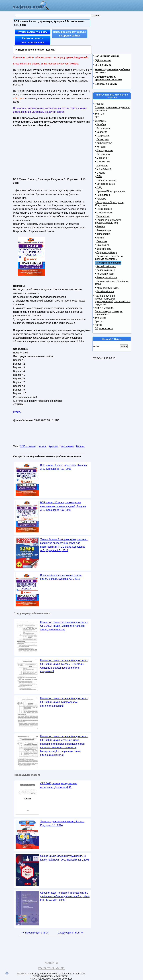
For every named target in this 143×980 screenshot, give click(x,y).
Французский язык (107, 277)
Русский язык (104, 209)
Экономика (103, 245)
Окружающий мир (107, 252)
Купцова (53, 446)
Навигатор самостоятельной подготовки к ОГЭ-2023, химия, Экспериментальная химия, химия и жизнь (64, 626)
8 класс (81, 446)
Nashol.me (24, 974)
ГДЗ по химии (103, 61)
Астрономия (103, 128)
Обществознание (106, 180)
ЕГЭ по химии (103, 65)
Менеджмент (104, 169)
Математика (103, 162)
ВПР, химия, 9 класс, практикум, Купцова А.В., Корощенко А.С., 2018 (64, 467)
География (103, 136)
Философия (103, 234)
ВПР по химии (28, 446)
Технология (103, 216)
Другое (99, 321)
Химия (100, 238)
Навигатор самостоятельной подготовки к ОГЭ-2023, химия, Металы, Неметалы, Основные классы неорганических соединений (64, 666)
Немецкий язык (105, 274)
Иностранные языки (108, 288)
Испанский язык (106, 270)
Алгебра (101, 124)
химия (42, 446)
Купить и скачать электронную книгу (33, 40)
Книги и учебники (104, 308)
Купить (17, 412)
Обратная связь (104, 328)
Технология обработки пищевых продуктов (109, 221)
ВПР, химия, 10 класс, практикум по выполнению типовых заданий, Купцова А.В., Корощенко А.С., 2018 (63, 506)
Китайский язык (105, 291)
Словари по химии (106, 84)
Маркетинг (102, 158)
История (101, 147)
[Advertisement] (40, 151)
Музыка (101, 173)
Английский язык (106, 266)
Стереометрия (105, 213)
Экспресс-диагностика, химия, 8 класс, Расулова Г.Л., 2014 (62, 823)
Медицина (102, 165)
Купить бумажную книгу (33, 32)
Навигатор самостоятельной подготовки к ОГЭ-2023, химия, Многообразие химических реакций (64, 702)
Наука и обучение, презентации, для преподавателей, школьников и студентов (112, 300)
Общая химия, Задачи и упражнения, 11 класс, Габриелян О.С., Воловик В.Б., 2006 (65, 858)
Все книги (100, 318)
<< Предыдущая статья (35, 933)
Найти (98, 325)
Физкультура (104, 230)
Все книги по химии (107, 56)
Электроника (104, 249)
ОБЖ (99, 176)
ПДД (99, 188)
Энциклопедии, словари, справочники (109, 313)
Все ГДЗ (99, 114)
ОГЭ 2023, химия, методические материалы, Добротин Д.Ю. (59, 785)
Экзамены (100, 121)
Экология (102, 241)
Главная (99, 104)
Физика (101, 226)
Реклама (101, 199)
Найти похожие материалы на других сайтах (69, 34)
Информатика (104, 143)
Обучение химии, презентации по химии (108, 78)
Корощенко (67, 446)
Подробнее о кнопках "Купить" (37, 50)
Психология (103, 195)
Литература (103, 154)
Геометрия (103, 139)
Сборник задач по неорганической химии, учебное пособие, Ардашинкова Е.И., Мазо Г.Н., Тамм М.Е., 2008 (65, 896)
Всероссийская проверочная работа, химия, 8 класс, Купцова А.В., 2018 (61, 577)
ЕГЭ (97, 117)
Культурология (105, 150)
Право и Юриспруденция (111, 191)
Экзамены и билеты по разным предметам (109, 258)
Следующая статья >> (70, 933)
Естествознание (106, 184)
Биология (102, 132)
